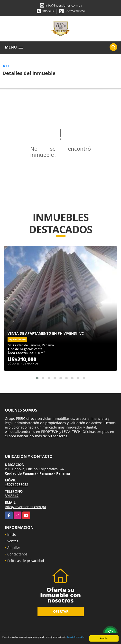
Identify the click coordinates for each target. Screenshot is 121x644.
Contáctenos (17, 554)
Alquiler (14, 548)
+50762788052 (75, 11)
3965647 (48, 11)
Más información (76, 637)
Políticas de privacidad (26, 561)
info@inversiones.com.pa (64, 5)
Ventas (13, 541)
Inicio (6, 66)
